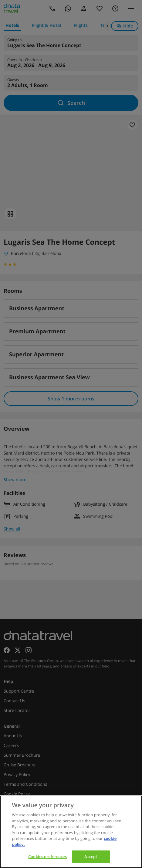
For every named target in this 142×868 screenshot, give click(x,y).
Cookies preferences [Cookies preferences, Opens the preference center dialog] (47, 857)
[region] (71, 832)
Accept (91, 857)
